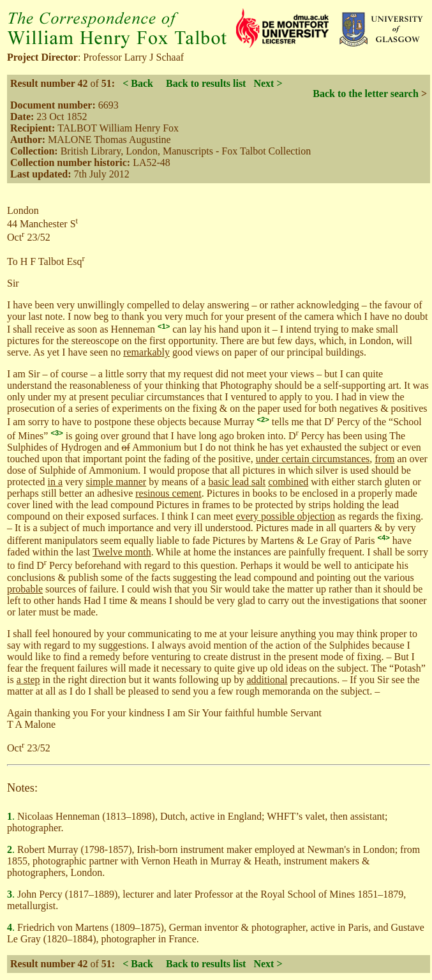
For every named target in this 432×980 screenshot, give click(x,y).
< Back (138, 83)
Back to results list (206, 83)
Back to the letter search (366, 94)
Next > (268, 83)
